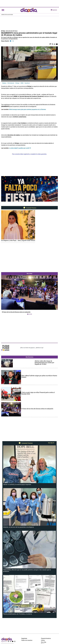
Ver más (51, 443)
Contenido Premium (30, 208)
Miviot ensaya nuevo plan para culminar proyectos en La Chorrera (27, 109)
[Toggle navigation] (3, 10)
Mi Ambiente (11, 83)
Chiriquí (17, 83)
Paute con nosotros (27, 640)
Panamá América (46, 638)
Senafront (27, 83)
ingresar (54, 10)
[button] (5, 295)
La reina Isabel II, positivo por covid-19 (20, 148)
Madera (4, 83)
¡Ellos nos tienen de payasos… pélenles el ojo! (32, 348)
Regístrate (24, 638)
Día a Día (44, 642)
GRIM (22, 83)
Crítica (43, 640)
